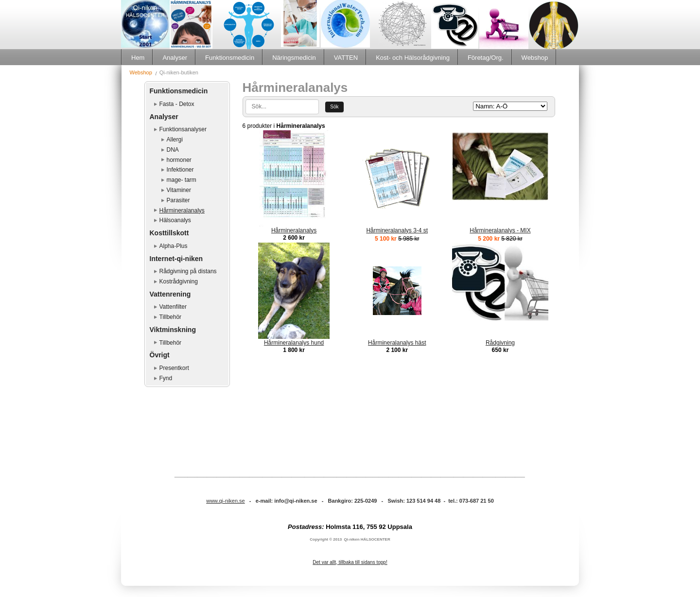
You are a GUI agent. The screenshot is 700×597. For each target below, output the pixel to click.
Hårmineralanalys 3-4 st (397, 230)
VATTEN (346, 58)
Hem (138, 58)
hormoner (179, 160)
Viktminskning (173, 330)
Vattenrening (170, 294)
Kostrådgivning (179, 281)
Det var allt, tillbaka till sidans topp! (350, 562)
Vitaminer (179, 190)
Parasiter (178, 200)
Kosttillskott (169, 233)
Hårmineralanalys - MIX (500, 230)
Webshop (535, 58)
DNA (173, 150)
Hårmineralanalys (182, 211)
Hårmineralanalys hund (294, 343)
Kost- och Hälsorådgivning (413, 58)
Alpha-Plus (174, 246)
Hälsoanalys (175, 220)
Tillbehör (171, 317)
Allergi (175, 140)
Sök (334, 107)
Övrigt (160, 355)
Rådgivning (500, 343)
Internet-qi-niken (176, 259)
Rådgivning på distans (188, 271)
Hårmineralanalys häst (397, 343)
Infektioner (180, 170)
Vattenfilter (173, 307)
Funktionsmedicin (230, 58)
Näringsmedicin (294, 58)
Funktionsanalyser (183, 129)
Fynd (166, 378)
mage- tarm (182, 180)
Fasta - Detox (177, 104)
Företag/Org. (486, 58)
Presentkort (174, 368)
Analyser (175, 58)
